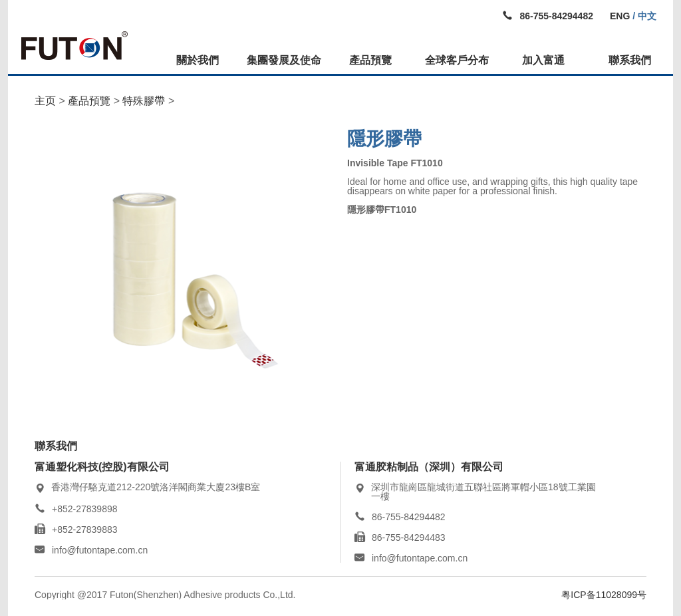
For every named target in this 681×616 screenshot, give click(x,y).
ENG (620, 16)
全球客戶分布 (457, 60)
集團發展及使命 (284, 60)
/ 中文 (643, 16)
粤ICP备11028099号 (604, 595)
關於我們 (198, 60)
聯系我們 (630, 60)
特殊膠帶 (144, 101)
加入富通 (543, 60)
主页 (45, 101)
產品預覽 (370, 60)
